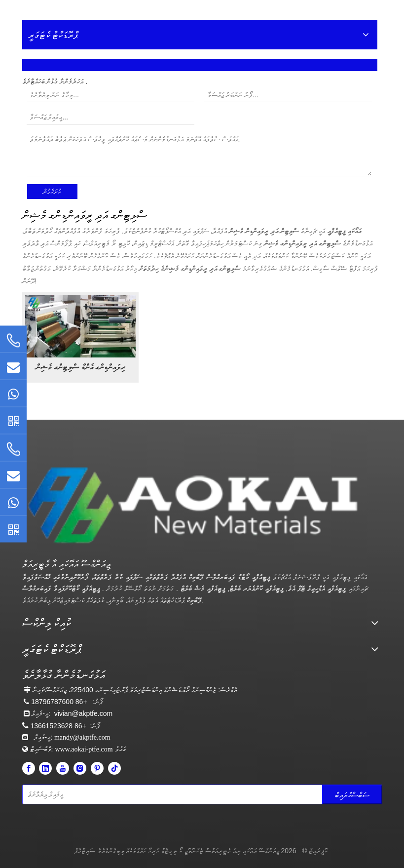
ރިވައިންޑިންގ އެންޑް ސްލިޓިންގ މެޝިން (80, 367)
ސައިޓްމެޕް (85, 851)
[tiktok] (114, 768)
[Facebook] (29, 768)
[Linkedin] (45, 768)
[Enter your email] (66, 794)
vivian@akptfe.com (83, 713)
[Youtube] (63, 768)
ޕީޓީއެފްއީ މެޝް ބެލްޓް (202, 589)
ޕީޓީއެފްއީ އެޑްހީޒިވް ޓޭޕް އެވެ (316, 589)
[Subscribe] (352, 794)
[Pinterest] (97, 768)
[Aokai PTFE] (196, 506)
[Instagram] (80, 768)
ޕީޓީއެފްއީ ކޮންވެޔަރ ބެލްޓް (256, 589)
